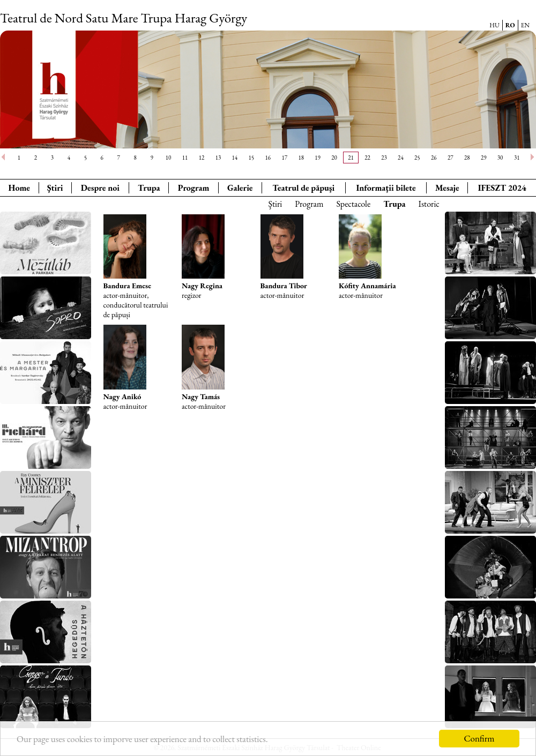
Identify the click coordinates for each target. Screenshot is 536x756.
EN (525, 25)
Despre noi (100, 188)
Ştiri (55, 188)
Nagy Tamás (201, 396)
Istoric (429, 204)
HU (494, 25)
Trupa (149, 188)
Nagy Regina (202, 286)
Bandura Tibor (284, 286)
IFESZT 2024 (502, 188)
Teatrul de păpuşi (303, 188)
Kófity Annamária (367, 286)
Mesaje (447, 188)
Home (19, 188)
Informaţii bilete (386, 188)
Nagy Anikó (122, 396)
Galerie (240, 188)
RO (510, 25)
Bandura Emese (127, 286)
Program (194, 188)
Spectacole (353, 204)
